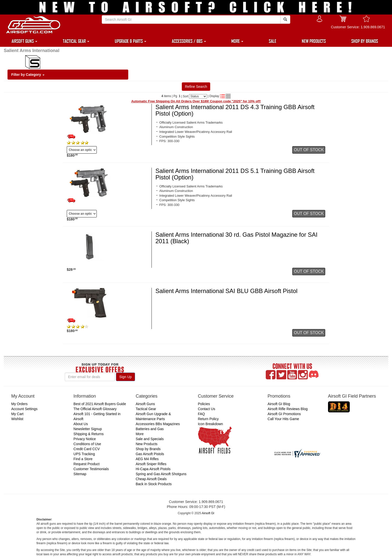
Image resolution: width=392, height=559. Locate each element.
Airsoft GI (208, 513)
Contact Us (206, 409)
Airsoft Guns (145, 404)
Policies (204, 404)
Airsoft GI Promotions (284, 414)
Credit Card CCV (87, 449)
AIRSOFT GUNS (24, 41)
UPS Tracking (84, 454)
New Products (147, 444)
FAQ (201, 414)
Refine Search (196, 87)
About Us (81, 424)
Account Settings (24, 409)
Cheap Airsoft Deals (151, 479)
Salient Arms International (31, 51)
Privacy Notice (85, 439)
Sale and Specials (150, 439)
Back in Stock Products (154, 484)
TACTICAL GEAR (76, 41)
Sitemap (80, 474)
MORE (237, 41)
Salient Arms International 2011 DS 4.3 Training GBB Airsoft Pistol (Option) (235, 110)
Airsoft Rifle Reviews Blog (287, 409)
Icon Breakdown (210, 424)
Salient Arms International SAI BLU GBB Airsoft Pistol (226, 291)
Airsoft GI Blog (279, 404)
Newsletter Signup (88, 429)
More (140, 434)
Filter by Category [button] (28, 75)
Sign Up (125, 377)
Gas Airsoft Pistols (150, 454)
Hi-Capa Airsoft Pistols (153, 469)
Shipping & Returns (89, 434)
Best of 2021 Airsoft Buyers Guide (100, 404)
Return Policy (208, 419)
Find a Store (83, 459)
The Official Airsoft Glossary (95, 409)
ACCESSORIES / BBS (189, 41)
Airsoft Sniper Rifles (151, 464)
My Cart (17, 414)
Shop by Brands (148, 449)
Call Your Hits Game (283, 419)
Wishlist (17, 419)
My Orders (19, 404)
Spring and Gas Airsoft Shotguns (161, 474)
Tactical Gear (146, 409)
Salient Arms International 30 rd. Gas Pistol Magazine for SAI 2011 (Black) (236, 238)
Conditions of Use (87, 444)
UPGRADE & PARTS (130, 41)
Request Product (86, 464)
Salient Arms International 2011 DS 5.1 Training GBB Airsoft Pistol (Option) (235, 174)
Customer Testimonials (91, 469)
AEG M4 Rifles (147, 459)
